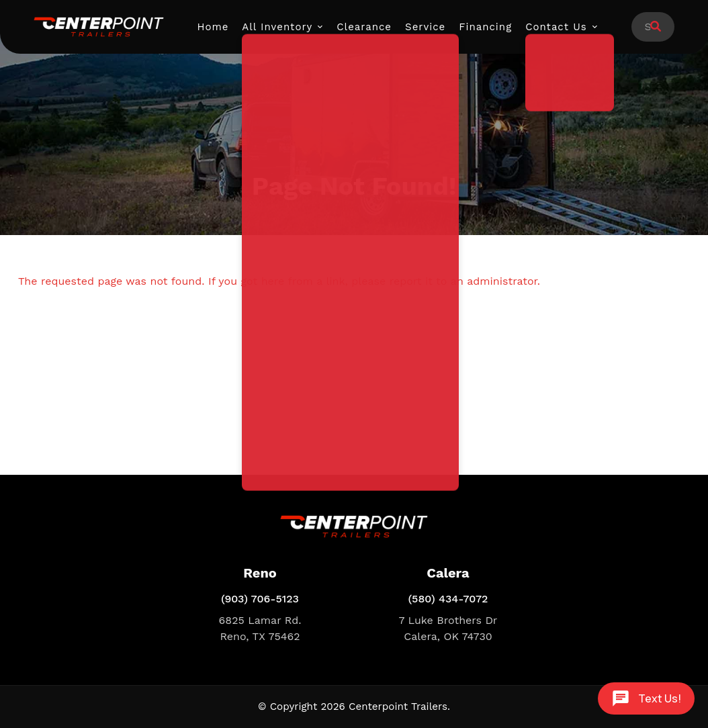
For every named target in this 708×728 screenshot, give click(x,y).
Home (213, 27)
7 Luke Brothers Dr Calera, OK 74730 (448, 628)
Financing (485, 27)
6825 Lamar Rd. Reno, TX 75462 (260, 628)
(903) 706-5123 (260, 599)
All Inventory (277, 27)
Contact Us (556, 27)
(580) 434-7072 (448, 599)
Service (425, 27)
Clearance (364, 27)
